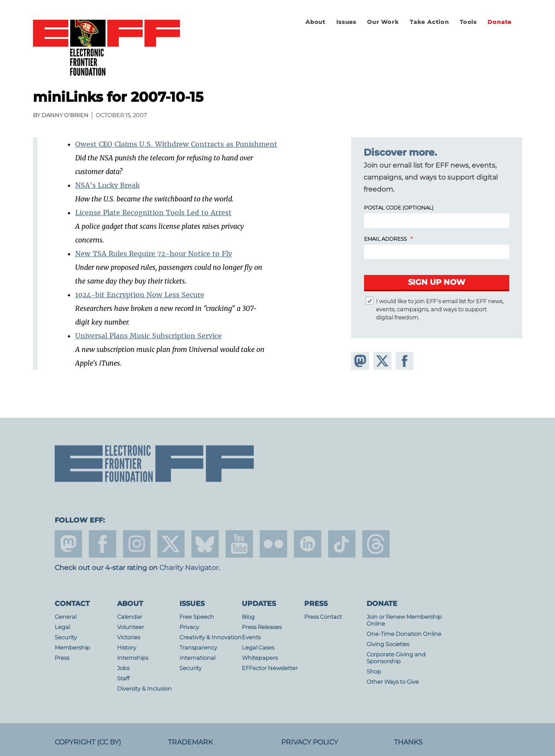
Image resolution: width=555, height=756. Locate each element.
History (127, 648)
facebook (103, 544)
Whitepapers (260, 658)
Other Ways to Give (393, 682)
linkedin (308, 544)
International (197, 658)
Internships (133, 658)
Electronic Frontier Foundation (106, 48)
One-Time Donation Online (404, 634)
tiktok (342, 544)
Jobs (123, 668)
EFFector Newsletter (270, 668)
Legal (62, 627)
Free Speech (197, 617)
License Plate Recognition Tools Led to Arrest (153, 213)
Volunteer (131, 627)
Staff (123, 678)
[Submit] (437, 283)
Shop (374, 672)
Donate (499, 22)
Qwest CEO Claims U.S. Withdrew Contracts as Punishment (176, 144)
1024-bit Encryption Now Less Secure (140, 295)
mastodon (68, 544)
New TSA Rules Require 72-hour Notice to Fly (154, 254)
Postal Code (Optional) (399, 208)
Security (66, 637)
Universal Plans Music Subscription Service (148, 336)
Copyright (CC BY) (88, 742)
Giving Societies (388, 644)
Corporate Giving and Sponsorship (396, 658)
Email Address (385, 239)
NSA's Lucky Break (107, 185)
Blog (248, 617)
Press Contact (323, 617)
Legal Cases (258, 648)
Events (251, 637)
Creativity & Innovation (210, 637)
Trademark (190, 742)
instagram (137, 544)
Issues (346, 22)
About (316, 22)
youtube (239, 544)
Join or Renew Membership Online (404, 620)
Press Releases (262, 627)
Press (62, 658)
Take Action (429, 22)
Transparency (198, 648)
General (66, 617)
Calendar (130, 617)
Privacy (189, 627)
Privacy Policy (310, 742)
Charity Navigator (189, 568)
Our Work (383, 22)
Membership (72, 648)
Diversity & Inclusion (144, 689)
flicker (273, 544)
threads (376, 544)
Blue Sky (205, 544)
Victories (129, 637)
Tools (468, 22)
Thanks (408, 742)
